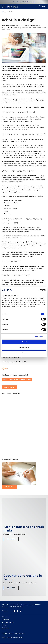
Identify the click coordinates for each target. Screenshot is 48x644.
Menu (44, 7)
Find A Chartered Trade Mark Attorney (17, 380)
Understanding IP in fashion (13, 358)
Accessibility (6, 620)
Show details (39, 336)
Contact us (5, 628)
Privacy (4, 626)
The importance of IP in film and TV (15, 362)
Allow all (24, 342)
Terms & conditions (8, 623)
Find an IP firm (9, 388)
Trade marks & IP (8, 12)
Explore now (9, 487)
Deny (24, 353)
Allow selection (24, 347)
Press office (6, 617)
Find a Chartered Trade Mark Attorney (24, 2)
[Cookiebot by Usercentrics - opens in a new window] (39, 290)
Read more (11, 539)
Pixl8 (21, 638)
